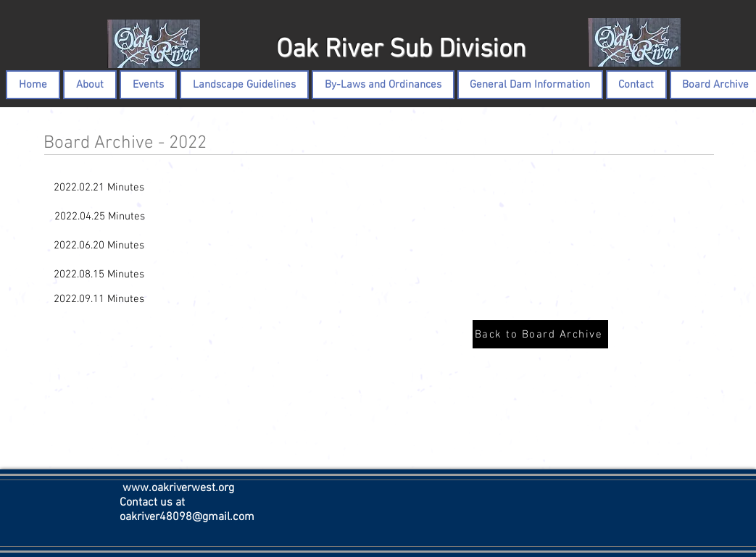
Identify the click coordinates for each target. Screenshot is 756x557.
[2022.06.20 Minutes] (99, 246)
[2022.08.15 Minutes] (99, 275)
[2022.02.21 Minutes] (99, 188)
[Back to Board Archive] (540, 334)
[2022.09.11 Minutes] (99, 299)
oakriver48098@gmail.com (187, 517)
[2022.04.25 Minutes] (100, 217)
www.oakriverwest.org (178, 488)
